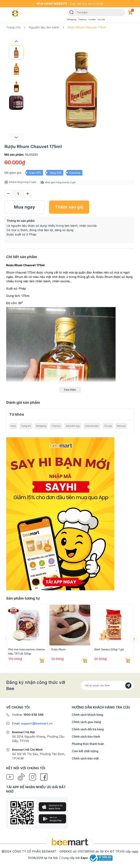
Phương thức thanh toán (88, 744)
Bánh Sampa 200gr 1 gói (109, 649)
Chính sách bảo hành (86, 737)
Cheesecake (92, 426)
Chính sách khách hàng (87, 715)
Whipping (72, 19)
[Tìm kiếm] (72, 12)
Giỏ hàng (131, 12)
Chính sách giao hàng (86, 722)
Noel (13, 426)
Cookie (92, 19)
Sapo (84, 858)
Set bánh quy (73, 426)
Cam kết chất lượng (85, 751)
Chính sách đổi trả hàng (88, 729)
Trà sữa (108, 426)
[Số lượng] (18, 194)
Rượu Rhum (58, 649)
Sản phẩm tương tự (23, 598)
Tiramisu (82, 19)
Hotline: (28, 715)
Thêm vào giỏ (69, 207)
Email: (32, 723)
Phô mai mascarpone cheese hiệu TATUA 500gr (27, 651)
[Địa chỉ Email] (107, 686)
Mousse (121, 426)
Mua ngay (24, 207)
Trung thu (26, 426)
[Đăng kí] (128, 686)
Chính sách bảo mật (85, 758)
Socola (101, 19)
